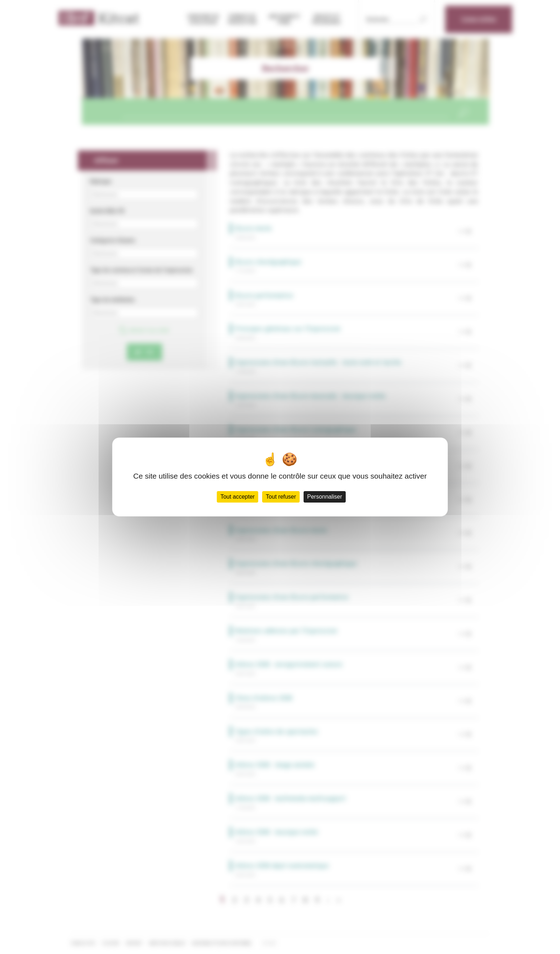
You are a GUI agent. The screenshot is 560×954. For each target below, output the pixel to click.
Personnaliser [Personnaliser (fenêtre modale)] (325, 497)
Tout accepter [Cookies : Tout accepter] (237, 497)
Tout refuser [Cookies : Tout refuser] (281, 497)
